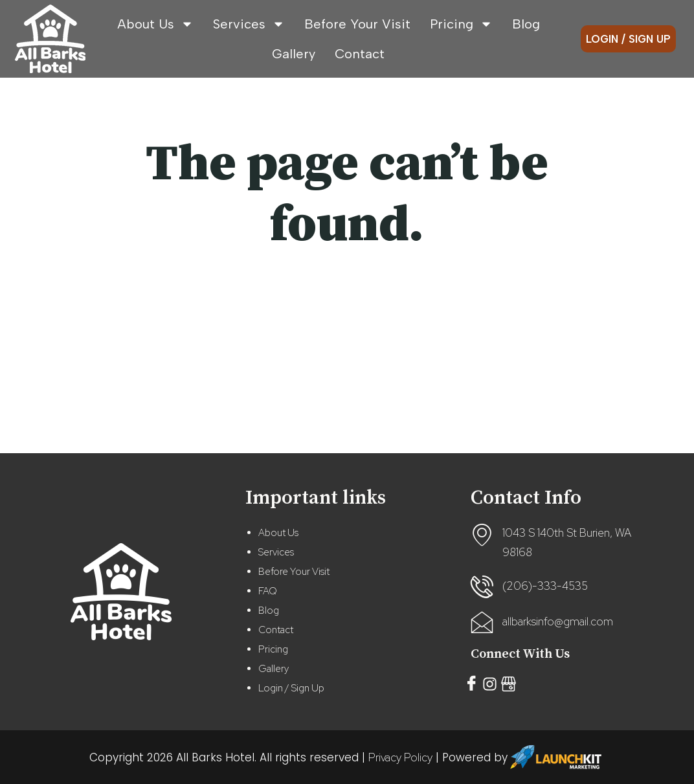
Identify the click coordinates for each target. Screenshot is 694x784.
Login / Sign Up (291, 688)
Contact (360, 54)
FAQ (268, 591)
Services (249, 24)
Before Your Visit (357, 24)
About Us (155, 24)
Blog (526, 24)
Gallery (294, 54)
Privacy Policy (400, 757)
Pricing (461, 24)
